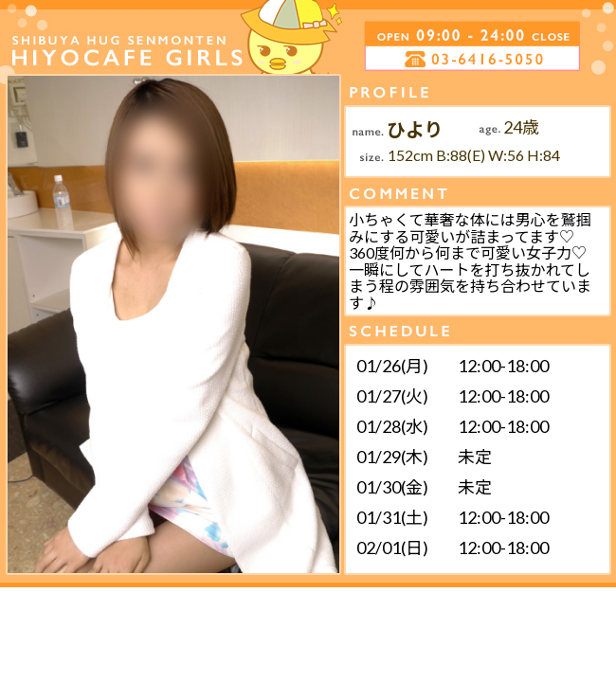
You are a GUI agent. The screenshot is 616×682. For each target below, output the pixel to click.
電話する (401, 59)
